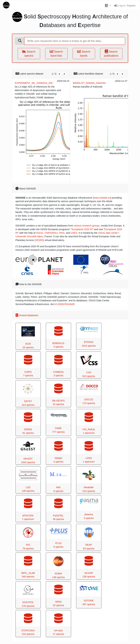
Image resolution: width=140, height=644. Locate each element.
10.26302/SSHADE (65, 304)
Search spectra (29, 53)
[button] (108, 6)
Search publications (111, 53)
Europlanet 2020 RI (82, 229)
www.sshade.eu (102, 198)
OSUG (40, 233)
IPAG (62, 233)
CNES (74, 233)
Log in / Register (125, 6)
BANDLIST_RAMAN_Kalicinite (89, 83)
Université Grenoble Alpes (29, 236)
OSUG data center (108, 233)
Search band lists (56, 53)
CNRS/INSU (51, 233)
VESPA (39, 240)
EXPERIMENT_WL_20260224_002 (34, 83)
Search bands (84, 53)
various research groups (87, 226)
